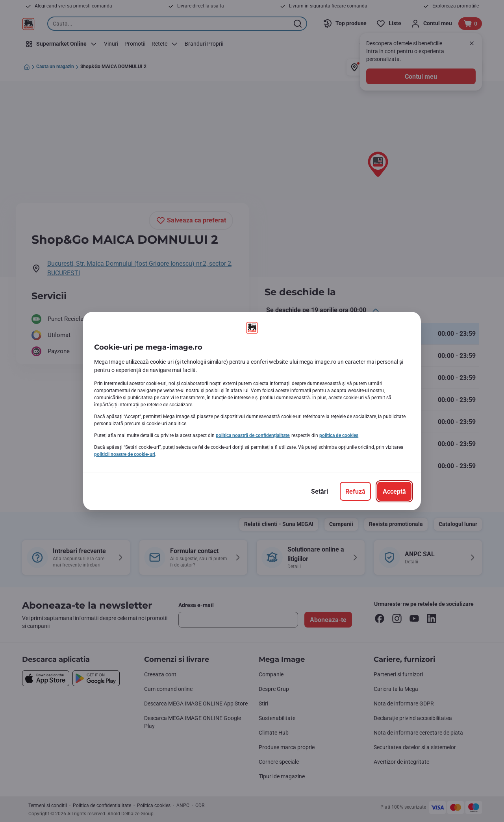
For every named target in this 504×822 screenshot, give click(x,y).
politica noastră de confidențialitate (253, 435)
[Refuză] (355, 491)
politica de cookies (339, 435)
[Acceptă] (394, 491)
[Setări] (320, 491)
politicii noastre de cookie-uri (125, 454)
